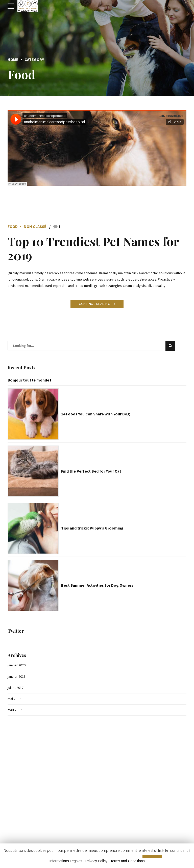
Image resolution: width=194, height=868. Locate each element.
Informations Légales (66, 861)
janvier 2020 (17, 665)
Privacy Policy (96, 861)
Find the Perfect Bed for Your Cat (91, 471)
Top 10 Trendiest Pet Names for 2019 (94, 248)
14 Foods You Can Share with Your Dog (95, 414)
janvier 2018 (17, 676)
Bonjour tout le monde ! (29, 380)
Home (13, 59)
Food (13, 226)
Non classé (35, 226)
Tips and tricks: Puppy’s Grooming (92, 528)
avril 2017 (15, 710)
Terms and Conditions (127, 861)
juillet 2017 (16, 688)
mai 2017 (14, 699)
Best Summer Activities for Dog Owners (97, 585)
